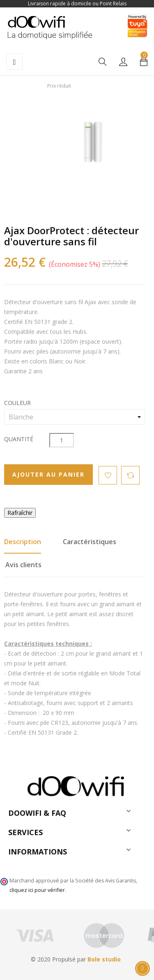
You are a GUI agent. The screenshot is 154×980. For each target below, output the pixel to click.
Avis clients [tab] (23, 565)
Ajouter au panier (48, 474)
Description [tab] (23, 542)
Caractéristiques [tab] (90, 542)
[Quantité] (62, 440)
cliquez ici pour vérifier (37, 890)
